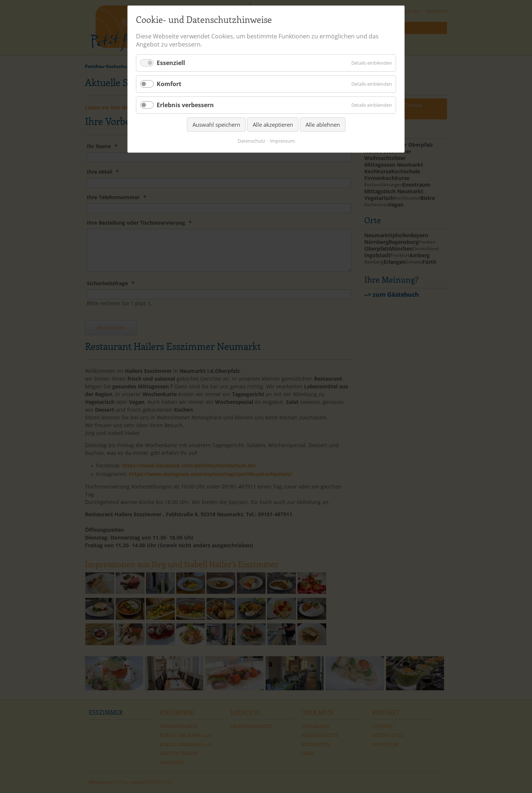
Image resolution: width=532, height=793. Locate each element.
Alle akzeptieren (273, 125)
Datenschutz (251, 141)
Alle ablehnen (323, 125)
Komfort (169, 84)
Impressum (282, 141)
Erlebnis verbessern (185, 105)
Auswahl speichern (216, 125)
